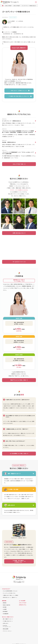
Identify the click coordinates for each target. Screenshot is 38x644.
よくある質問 (22, 601)
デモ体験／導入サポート (8, 621)
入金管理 (5, 609)
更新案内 (5, 603)
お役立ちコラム (23, 605)
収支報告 (5, 607)
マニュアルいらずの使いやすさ (9, 593)
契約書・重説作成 (6, 605)
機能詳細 (4, 601)
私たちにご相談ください (8, 617)
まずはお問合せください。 (20, 435)
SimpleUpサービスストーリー (7, 626)
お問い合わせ (6, 623)
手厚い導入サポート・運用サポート (10, 597)
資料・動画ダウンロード (8, 619)
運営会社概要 (6, 629)
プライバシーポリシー (7, 631)
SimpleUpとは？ (6, 589)
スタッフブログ (13, 17)
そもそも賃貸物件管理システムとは (10, 591)
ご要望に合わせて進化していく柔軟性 (11, 595)
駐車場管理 (5, 611)
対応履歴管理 (6, 614)
